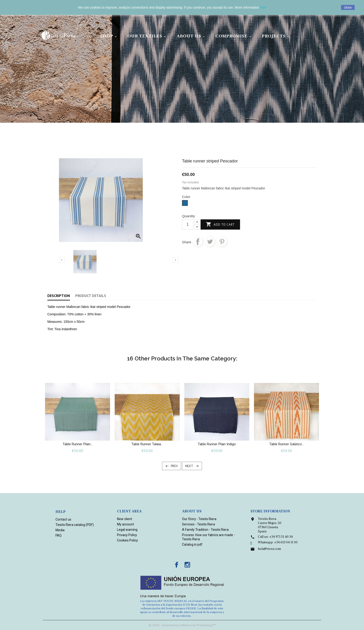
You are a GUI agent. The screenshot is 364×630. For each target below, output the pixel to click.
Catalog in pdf (192, 544)
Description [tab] (59, 296)
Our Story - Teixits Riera (199, 519)
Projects (276, 36)
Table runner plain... (78, 444)
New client (125, 519)
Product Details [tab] (91, 296)
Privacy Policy (127, 535)
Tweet (210, 242)
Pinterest (222, 242)
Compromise (234, 36)
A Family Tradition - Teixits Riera (205, 530)
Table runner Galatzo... (287, 444)
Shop (109, 36)
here (263, 7)
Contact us (63, 519)
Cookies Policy (127, 540)
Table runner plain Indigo (217, 444)
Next (189, 466)
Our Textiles (147, 36)
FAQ (58, 535)
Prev (174, 466)
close (348, 7)
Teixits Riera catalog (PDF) (75, 525)
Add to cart (220, 225)
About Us (191, 36)
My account (125, 524)
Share (198, 242)
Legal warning (127, 530)
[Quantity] (188, 224)
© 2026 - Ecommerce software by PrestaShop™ (182, 625)
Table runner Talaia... (147, 444)
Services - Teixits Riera (198, 524)
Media (60, 530)
